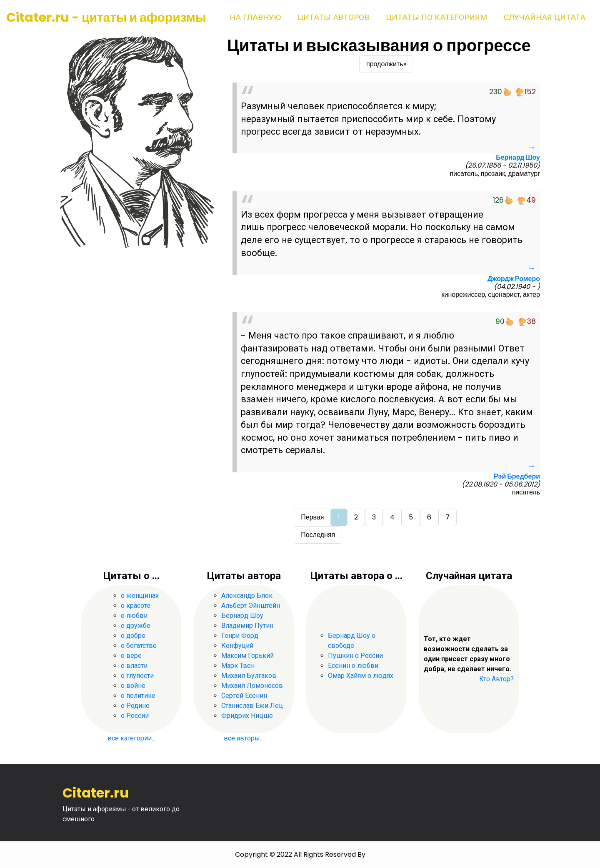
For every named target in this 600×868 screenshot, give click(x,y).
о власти (134, 666)
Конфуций (237, 646)
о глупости (137, 676)
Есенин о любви (353, 666)
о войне (133, 686)
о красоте (136, 606)
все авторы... (244, 738)
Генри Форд (240, 636)
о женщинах (140, 596)
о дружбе (136, 626)
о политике (138, 696)
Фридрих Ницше (247, 716)
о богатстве (139, 646)
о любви (134, 616)
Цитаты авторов (333, 17)
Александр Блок (247, 596)
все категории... (131, 738)
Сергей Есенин (244, 696)
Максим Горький (247, 656)
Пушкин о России (355, 656)
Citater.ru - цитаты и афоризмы (106, 18)
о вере (131, 656)
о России (135, 716)
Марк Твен (238, 666)
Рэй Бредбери (517, 476)
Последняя (318, 535)
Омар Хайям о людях (361, 676)
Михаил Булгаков (249, 676)
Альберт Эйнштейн (251, 606)
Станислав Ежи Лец (252, 706)
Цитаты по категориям (436, 17)
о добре (133, 636)
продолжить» (386, 64)
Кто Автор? (496, 679)
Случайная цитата (545, 17)
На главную (255, 17)
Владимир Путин (247, 626)
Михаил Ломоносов (252, 686)
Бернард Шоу (518, 157)
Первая (312, 517)
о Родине (135, 706)
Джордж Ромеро (514, 279)
